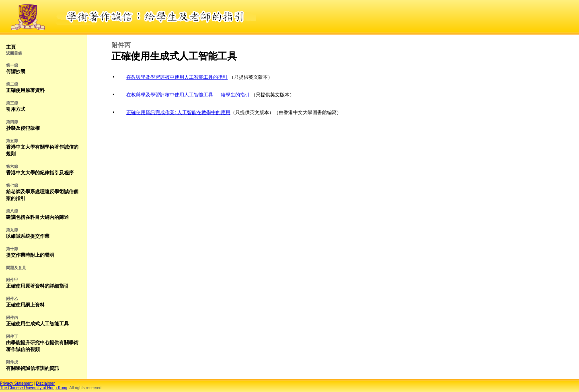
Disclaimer (45, 383)
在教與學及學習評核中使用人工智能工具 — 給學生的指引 (188, 95)
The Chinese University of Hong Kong (34, 388)
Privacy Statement (16, 383)
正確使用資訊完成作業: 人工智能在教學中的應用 (178, 112)
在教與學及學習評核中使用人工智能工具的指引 (177, 77)
